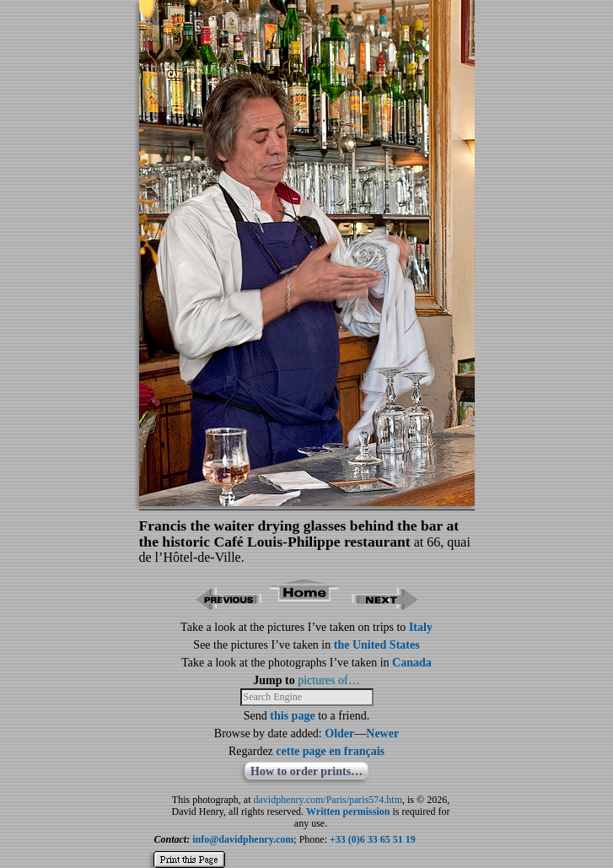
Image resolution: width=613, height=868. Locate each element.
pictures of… (328, 680)
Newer (382, 733)
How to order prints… (306, 771)
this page (292, 716)
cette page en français (330, 751)
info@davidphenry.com (243, 839)
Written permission (348, 811)
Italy (421, 627)
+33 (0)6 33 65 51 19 (373, 839)
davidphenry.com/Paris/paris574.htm (328, 800)
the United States (377, 645)
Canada (412, 663)
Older (339, 733)
